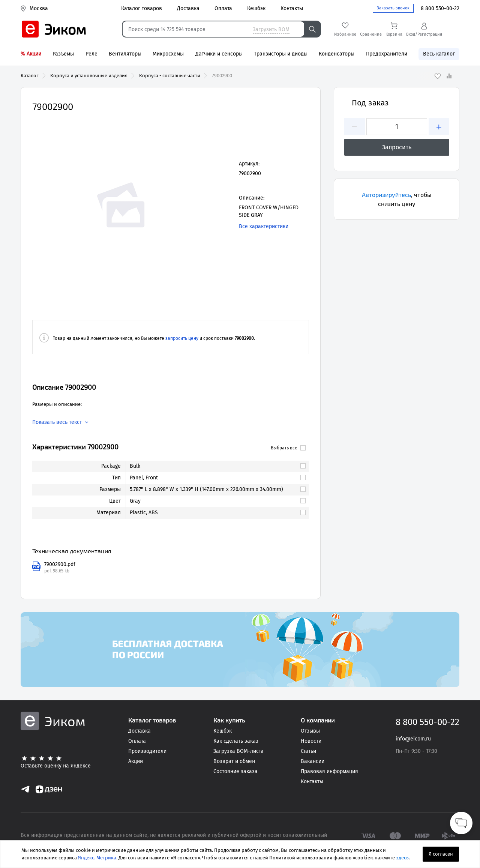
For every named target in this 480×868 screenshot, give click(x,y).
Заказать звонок (393, 8)
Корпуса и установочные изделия (89, 76)
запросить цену (182, 338)
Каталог (30, 76)
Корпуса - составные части (170, 76)
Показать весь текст (57, 422)
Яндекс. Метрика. (98, 858)
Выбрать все (288, 448)
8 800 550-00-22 (440, 8)
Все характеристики (264, 226)
